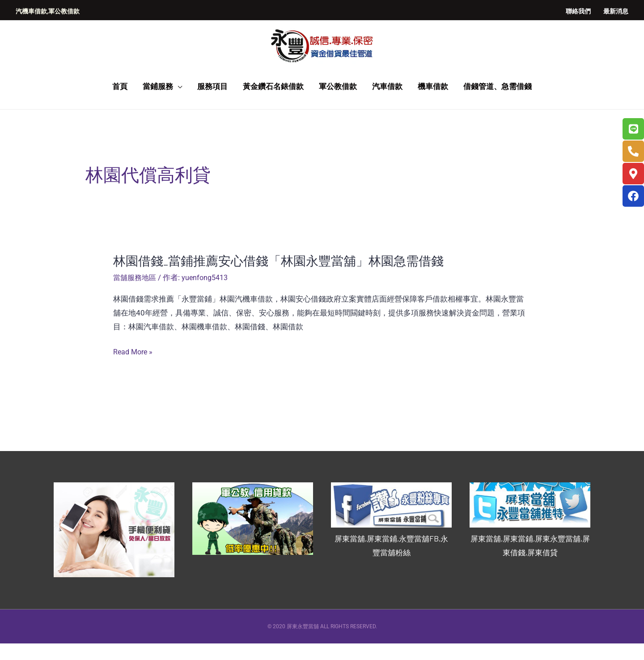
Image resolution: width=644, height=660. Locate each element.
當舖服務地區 (136, 295)
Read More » (134, 369)
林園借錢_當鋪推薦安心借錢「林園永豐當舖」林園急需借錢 (290, 277)
